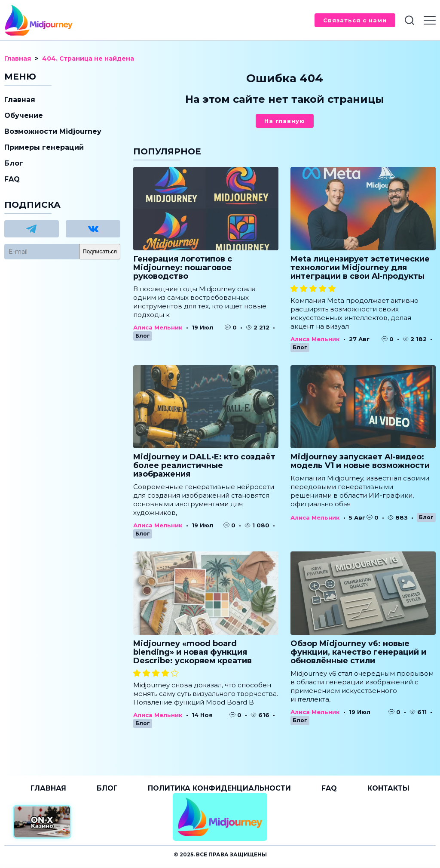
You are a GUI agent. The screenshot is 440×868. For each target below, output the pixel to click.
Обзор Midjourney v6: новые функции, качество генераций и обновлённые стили (358, 652)
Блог (143, 336)
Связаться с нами (355, 20)
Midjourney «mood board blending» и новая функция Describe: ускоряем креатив (192, 652)
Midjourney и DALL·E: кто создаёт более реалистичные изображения (204, 465)
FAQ (12, 179)
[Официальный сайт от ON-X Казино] (42, 822)
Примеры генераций (44, 147)
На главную (285, 121)
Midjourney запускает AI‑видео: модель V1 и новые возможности (360, 461)
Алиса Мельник (158, 327)
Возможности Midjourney (53, 131)
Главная (20, 100)
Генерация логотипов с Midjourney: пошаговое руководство (183, 268)
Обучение (24, 115)
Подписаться (100, 251)
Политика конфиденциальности (219, 788)
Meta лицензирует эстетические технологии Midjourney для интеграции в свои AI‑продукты (360, 268)
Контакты (388, 788)
